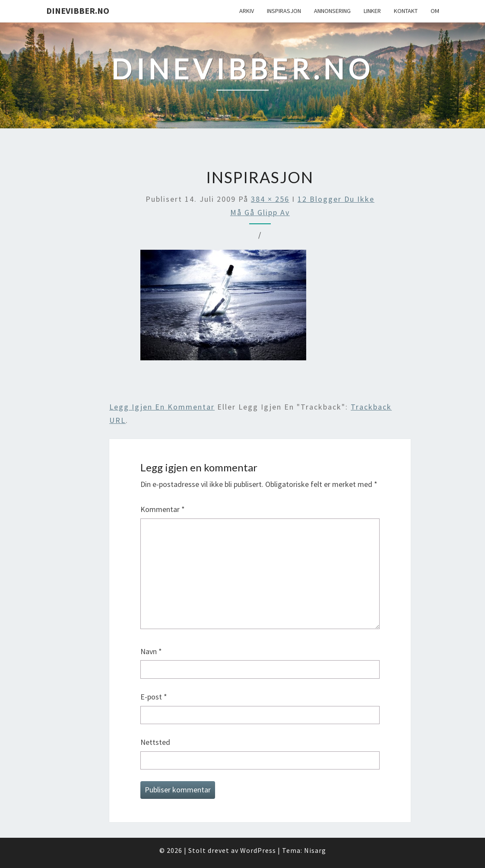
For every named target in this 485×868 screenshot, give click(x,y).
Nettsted (155, 742)
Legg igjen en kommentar (162, 407)
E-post (154, 697)
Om (435, 11)
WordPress (258, 850)
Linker (372, 11)
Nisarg (315, 850)
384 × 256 (270, 199)
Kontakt (406, 11)
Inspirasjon (284, 11)
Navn (151, 651)
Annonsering (332, 11)
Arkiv (247, 11)
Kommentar (163, 509)
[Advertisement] (260, 382)
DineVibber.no (78, 11)
